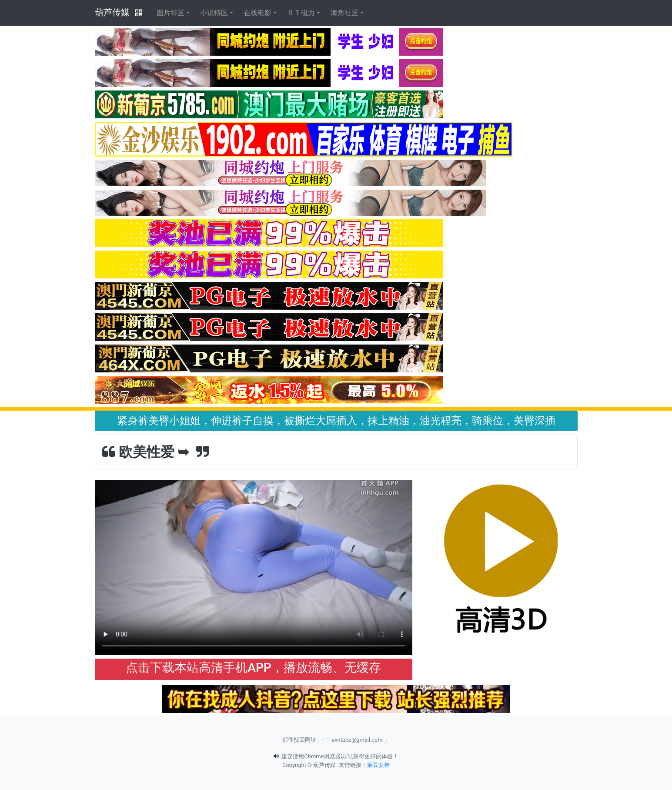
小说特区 (214, 13)
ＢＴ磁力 (301, 13)
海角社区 (344, 13)
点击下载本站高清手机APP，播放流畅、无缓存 (253, 668)
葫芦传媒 (112, 12)
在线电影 (257, 13)
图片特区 (171, 13)
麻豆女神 (378, 765)
